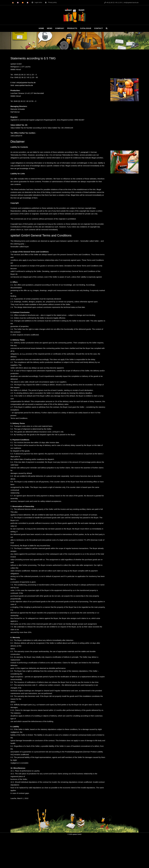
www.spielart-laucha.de (24, 85)
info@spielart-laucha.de (131, 3)
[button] (107, 28)
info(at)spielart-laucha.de (26, 82)
